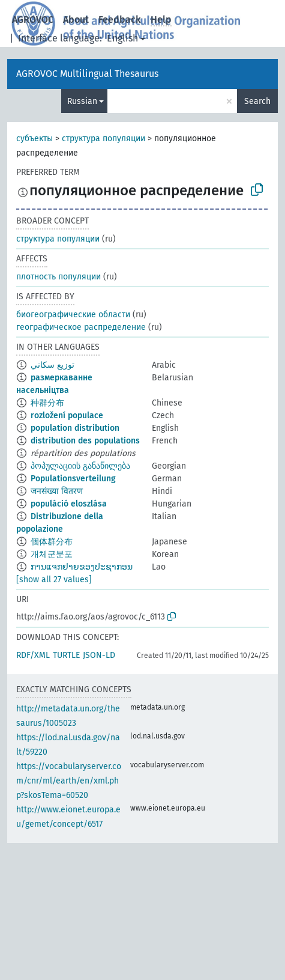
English (122, 38)
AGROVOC (33, 20)
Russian (82, 101)
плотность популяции (58, 277)
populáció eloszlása (69, 504)
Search (257, 101)
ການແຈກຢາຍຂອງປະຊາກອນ (82, 567)
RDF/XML (33, 655)
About (76, 20)
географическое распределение (81, 327)
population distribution (75, 428)
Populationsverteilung (73, 479)
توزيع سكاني (52, 365)
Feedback (120, 20)
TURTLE (66, 655)
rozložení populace (67, 415)
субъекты (34, 138)
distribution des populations (85, 441)
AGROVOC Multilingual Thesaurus (87, 74)
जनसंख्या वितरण (57, 491)
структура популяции (103, 138)
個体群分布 (52, 542)
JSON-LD (99, 655)
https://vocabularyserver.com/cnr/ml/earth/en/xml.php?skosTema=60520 (69, 781)
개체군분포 (52, 554)
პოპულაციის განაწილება (80, 466)
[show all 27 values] (54, 580)
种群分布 (47, 403)
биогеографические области (73, 315)
